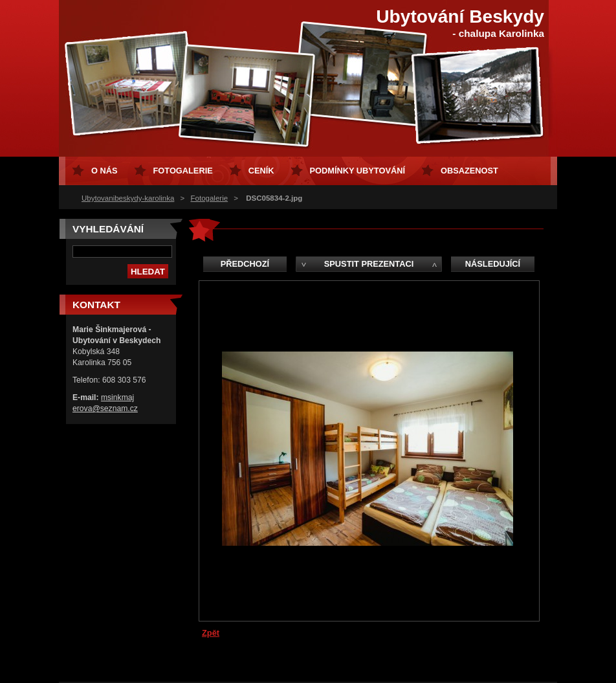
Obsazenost (469, 171)
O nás (104, 171)
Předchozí (245, 264)
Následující (493, 264)
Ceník (261, 171)
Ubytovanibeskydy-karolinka (128, 198)
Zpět (211, 633)
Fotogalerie (210, 198)
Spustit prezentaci (369, 264)
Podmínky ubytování (357, 171)
